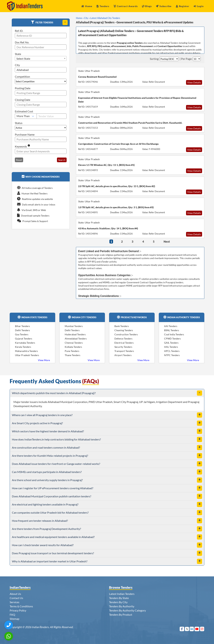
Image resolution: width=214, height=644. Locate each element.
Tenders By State (119, 598)
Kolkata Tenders (73, 347)
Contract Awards (126, 6)
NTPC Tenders (172, 355)
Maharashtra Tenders (26, 351)
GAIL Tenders (171, 343)
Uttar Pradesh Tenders (27, 355)
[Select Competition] (41, 81)
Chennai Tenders (74, 343)
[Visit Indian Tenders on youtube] (197, 629)
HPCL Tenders (172, 351)
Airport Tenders (123, 355)
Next (167, 241)
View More (44, 360)
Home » (80, 18)
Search (62, 160)
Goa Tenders (22, 334)
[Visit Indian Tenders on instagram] (202, 629)
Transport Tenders (124, 351)
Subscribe (164, 6)
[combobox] (41, 58)
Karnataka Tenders (25, 343)
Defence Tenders (123, 339)
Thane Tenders (72, 355)
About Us (15, 594)
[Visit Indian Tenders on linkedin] (192, 629)
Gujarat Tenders (24, 339)
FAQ (12, 615)
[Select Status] (41, 128)
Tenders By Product (121, 615)
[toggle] (65, 22)
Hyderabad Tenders (75, 334)
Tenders (103, 6)
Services (14, 602)
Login (199, 6)
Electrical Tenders (124, 343)
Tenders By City (118, 602)
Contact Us (16, 598)
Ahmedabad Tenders (76, 339)
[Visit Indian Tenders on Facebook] (182, 629)
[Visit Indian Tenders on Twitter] (187, 629)
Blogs (147, 6)
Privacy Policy (18, 610)
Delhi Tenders (22, 330)
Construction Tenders (126, 334)
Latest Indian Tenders (122, 594)
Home (87, 6)
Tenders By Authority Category (127, 610)
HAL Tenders (171, 347)
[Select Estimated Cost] (26, 116)
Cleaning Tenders (124, 330)
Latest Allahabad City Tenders (105, 18)
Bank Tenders (122, 326)
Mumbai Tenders (74, 326)
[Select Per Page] (197, 59)
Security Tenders (123, 347)
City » (87, 18)
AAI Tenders (171, 326)
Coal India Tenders (174, 334)
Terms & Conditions (21, 606)
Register (183, 6)
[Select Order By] (169, 59)
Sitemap (14, 619)
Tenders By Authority (122, 606)
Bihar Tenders (22, 326)
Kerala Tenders (23, 347)
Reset (19, 160)
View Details (194, 82)
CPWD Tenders (172, 339)
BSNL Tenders (172, 330)
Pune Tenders (72, 351)
